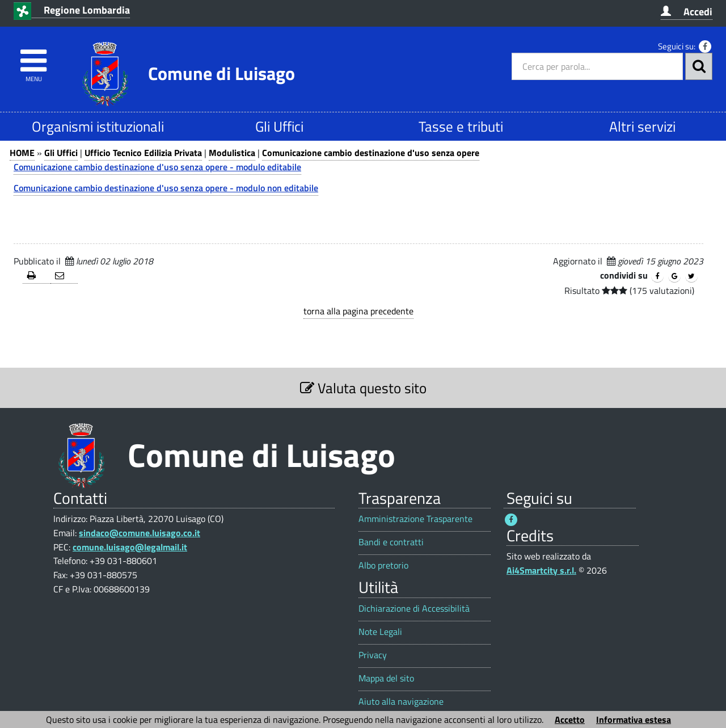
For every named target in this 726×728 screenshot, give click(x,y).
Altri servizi (642, 126)
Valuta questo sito (363, 388)
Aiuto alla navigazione (401, 702)
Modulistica (232, 153)
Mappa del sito (386, 678)
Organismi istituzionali (98, 126)
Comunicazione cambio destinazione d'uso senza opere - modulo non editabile (166, 188)
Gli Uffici (279, 126)
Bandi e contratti (391, 542)
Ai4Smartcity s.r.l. (541, 570)
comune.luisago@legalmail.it (130, 547)
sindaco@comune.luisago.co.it (140, 533)
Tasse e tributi (461, 126)
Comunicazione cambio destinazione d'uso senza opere (371, 153)
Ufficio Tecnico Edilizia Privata (143, 153)
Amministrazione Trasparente (415, 519)
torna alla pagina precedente (358, 311)
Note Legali (380, 632)
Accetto (570, 719)
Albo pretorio (383, 565)
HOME (22, 153)
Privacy (373, 655)
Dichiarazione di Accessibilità (414, 609)
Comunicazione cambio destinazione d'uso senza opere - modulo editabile (157, 167)
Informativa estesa (634, 719)
